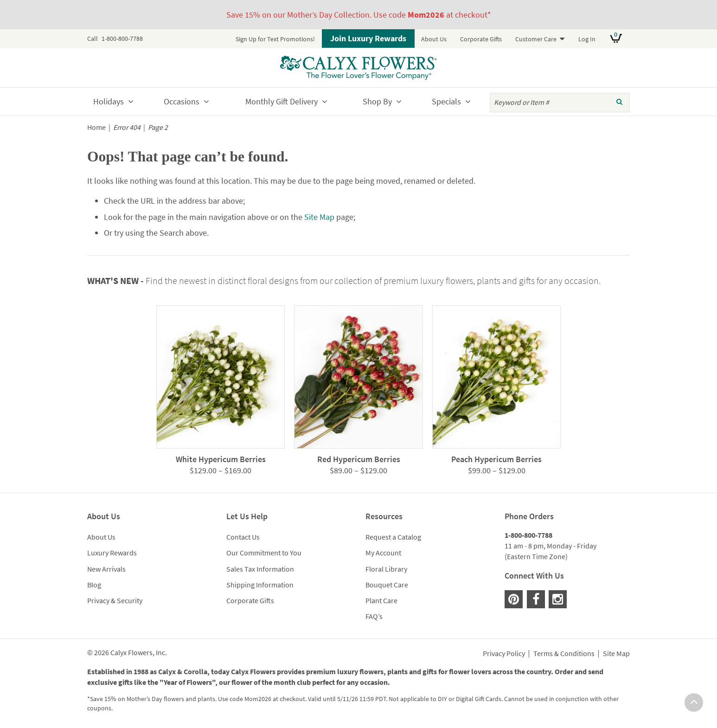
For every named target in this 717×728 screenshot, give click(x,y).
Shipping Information (260, 585)
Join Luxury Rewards (368, 38)
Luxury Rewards (112, 553)
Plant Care (381, 600)
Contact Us (243, 537)
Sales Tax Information (260, 569)
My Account (383, 553)
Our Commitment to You (264, 553)
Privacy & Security (115, 600)
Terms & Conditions (564, 654)
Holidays (109, 101)
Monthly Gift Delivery (282, 101)
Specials (446, 101)
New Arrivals (106, 569)
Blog (94, 585)
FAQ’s (374, 616)
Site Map (319, 217)
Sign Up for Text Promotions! (275, 39)
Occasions (182, 101)
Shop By (377, 101)
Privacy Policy (504, 654)
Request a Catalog (393, 537)
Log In (587, 39)
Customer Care (536, 39)
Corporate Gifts (481, 39)
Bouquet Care (387, 585)
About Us (434, 39)
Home (96, 127)
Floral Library (386, 569)
